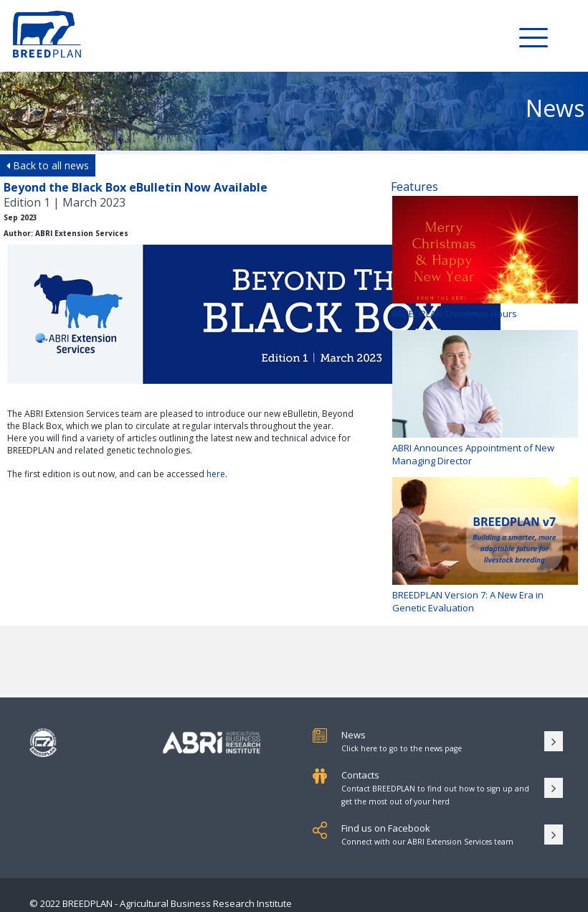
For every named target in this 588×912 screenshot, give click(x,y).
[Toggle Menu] (534, 37)
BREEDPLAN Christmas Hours (485, 258)
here (216, 474)
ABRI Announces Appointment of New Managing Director (485, 399)
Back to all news (48, 165)
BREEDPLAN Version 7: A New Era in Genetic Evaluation (485, 546)
